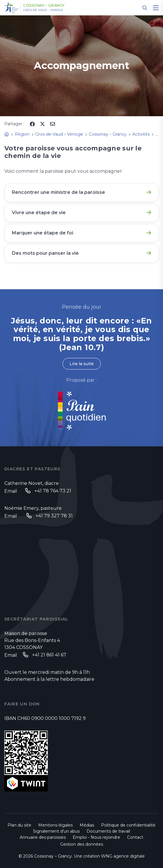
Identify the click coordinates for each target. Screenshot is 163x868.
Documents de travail (108, 831)
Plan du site (19, 825)
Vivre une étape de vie (39, 213)
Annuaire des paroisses (43, 837)
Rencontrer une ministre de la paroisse (58, 192)
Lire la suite (82, 364)
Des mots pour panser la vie (45, 253)
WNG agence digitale (123, 856)
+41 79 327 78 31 (54, 516)
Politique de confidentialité (128, 825)
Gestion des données (82, 844)
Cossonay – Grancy (44, 6)
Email (11, 491)
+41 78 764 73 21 (53, 491)
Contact (135, 837)
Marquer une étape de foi (43, 233)
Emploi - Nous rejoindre (96, 837)
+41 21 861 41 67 (49, 655)
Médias (87, 825)
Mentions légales (55, 825)
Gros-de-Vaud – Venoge (43, 10)
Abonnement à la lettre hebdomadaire (49, 679)
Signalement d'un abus (56, 831)
